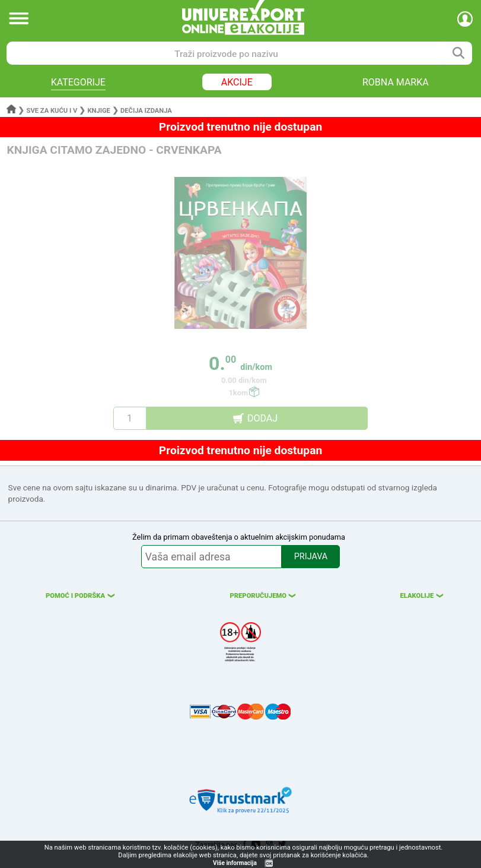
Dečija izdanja (146, 111)
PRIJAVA (311, 557)
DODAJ (262, 418)
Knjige (98, 111)
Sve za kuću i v (52, 111)
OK (269, 864)
